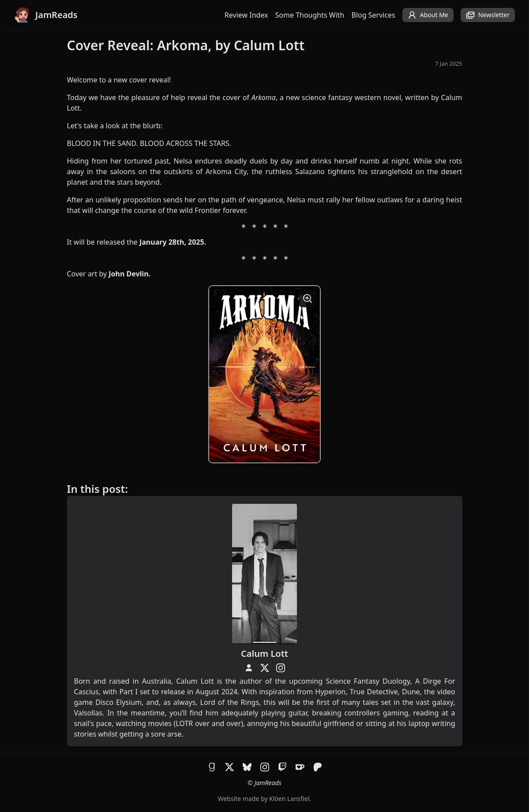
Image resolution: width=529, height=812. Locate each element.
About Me (428, 15)
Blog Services (373, 15)
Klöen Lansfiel (289, 799)
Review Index (246, 15)
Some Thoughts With (310, 15)
